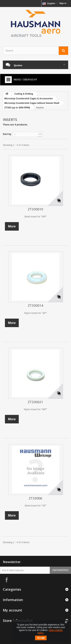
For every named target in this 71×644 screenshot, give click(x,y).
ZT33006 (35, 498)
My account (12, 610)
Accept (41, 638)
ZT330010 (35, 209)
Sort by (7, 134)
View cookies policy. (50, 632)
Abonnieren (60, 570)
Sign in (63, 3)
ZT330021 (35, 402)
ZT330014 (35, 305)
